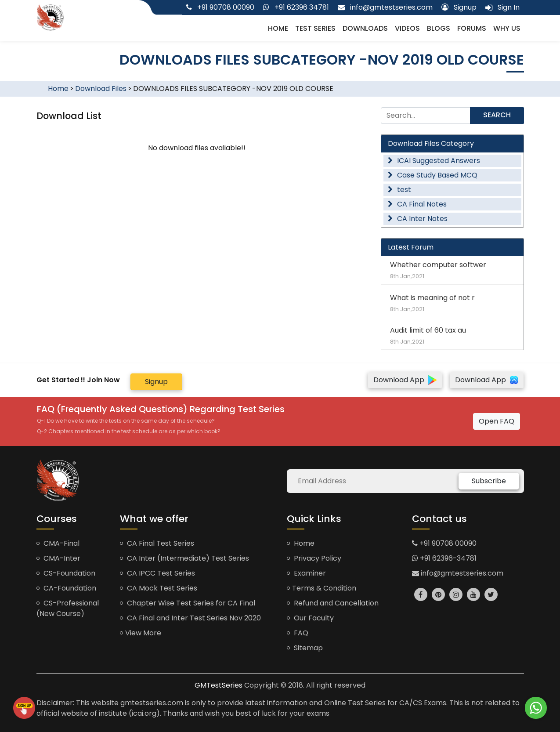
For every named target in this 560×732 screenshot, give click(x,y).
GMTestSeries (219, 685)
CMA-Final (58, 543)
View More (141, 633)
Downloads (365, 28)
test (399, 190)
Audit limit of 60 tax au (452, 335)
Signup (156, 382)
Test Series (315, 28)
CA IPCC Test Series (157, 573)
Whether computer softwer (452, 270)
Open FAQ (497, 421)
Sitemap (305, 648)
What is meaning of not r (452, 303)
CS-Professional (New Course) (68, 608)
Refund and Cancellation (333, 603)
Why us (507, 28)
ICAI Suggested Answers (434, 161)
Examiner (306, 573)
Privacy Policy (314, 558)
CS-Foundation (66, 573)
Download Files (101, 89)
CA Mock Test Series (159, 588)
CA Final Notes (417, 204)
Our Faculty (310, 618)
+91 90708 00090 (444, 543)
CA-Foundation (66, 588)
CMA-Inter (58, 558)
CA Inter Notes (418, 219)
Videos (407, 28)
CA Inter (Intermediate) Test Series (184, 558)
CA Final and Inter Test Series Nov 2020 (190, 618)
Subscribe (489, 481)
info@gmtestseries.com (458, 573)
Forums (472, 28)
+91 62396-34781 (444, 558)
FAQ (298, 633)
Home (278, 28)
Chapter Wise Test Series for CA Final (188, 603)
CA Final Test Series (157, 543)
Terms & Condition (322, 588)
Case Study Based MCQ (433, 175)
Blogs (439, 28)
